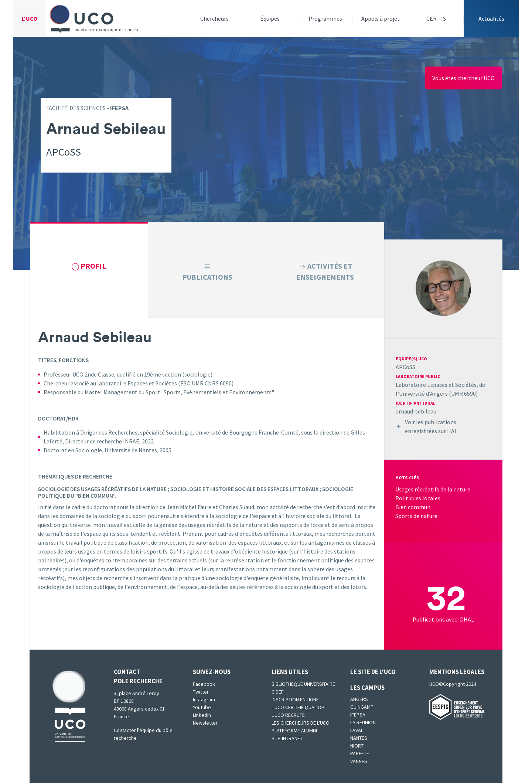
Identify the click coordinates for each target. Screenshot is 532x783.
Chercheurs (214, 18)
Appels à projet (381, 18)
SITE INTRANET (287, 738)
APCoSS (405, 367)
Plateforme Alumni (294, 731)
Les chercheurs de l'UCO (301, 723)
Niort (357, 746)
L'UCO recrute (288, 715)
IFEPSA (358, 715)
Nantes (359, 738)
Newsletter (205, 723)
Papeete (360, 753)
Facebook (204, 684)
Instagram (204, 699)
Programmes (325, 18)
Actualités (491, 18)
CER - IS (436, 18)
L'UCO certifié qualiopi (299, 707)
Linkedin (202, 715)
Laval (357, 730)
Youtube (202, 707)
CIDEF (278, 692)
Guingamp (362, 707)
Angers (359, 699)
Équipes (270, 18)
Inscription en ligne (295, 699)
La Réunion (363, 722)
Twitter (201, 692)
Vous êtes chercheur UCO (463, 78)
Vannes (359, 761)
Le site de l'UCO (373, 672)
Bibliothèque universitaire (303, 684)
